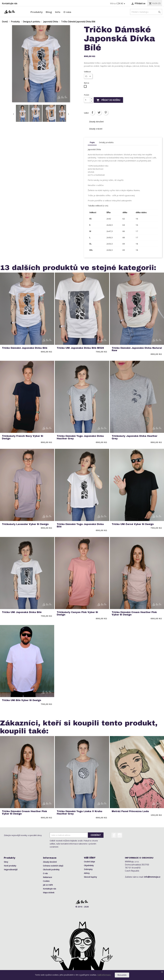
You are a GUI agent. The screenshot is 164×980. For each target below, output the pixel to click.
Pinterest (106, 112)
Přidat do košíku (108, 100)
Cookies (46, 881)
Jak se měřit (48, 885)
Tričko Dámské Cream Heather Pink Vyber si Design (134, 614)
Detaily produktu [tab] (106, 142)
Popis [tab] (92, 142)
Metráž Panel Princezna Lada (130, 811)
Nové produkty (10, 866)
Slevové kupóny (90, 877)
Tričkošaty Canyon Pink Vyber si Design (77, 614)
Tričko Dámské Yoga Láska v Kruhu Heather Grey (80, 813)
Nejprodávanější (11, 870)
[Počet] (87, 100)
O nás (67, 12)
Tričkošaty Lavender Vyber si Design (25, 524)
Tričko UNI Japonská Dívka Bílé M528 (80, 348)
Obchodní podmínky (51, 870)
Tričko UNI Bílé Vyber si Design (22, 700)
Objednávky (89, 865)
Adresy (87, 873)
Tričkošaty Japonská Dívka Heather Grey (135, 437)
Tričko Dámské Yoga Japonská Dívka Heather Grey (80, 437)
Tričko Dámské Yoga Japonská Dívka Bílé (80, 525)
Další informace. (104, 975)
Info (58, 12)
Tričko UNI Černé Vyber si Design (133, 524)
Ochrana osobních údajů (53, 866)
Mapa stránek (49, 893)
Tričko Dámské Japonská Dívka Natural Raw (137, 349)
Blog (49, 12)
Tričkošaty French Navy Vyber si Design (23, 437)
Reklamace (47, 877)
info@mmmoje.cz (152, 877)
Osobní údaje (89, 862)
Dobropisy (88, 869)
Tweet (99, 112)
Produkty (37, 12)
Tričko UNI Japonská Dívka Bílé (22, 612)
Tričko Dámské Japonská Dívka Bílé (25, 348)
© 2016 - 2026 (82, 907)
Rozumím (122, 975)
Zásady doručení (50, 862)
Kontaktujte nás (10, 3)
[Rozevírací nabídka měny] (121, 4)
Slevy (6, 862)
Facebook (114, 835)
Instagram (120, 835)
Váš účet (90, 858)
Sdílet (92, 112)
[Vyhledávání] (146, 12)
